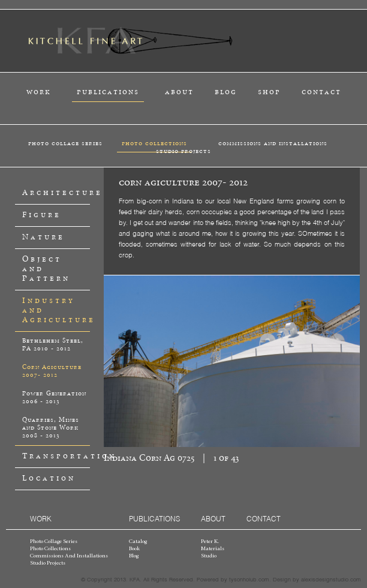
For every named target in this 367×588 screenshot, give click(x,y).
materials (213, 549)
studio (209, 556)
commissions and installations (273, 143)
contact (321, 92)
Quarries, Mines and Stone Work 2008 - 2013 (51, 428)
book (134, 549)
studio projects (183, 151)
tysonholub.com (249, 579)
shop (269, 92)
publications (108, 92)
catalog (138, 542)
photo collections (154, 143)
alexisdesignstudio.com (331, 579)
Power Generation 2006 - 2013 (54, 397)
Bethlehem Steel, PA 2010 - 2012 (53, 345)
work (39, 92)
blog (226, 92)
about (179, 92)
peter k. (210, 542)
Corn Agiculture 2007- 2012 (52, 371)
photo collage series (65, 143)
